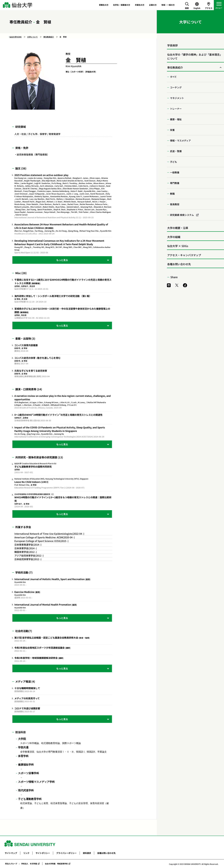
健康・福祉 (176, 119)
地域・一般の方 (168, 5)
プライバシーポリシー (66, 853)
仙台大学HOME (16, 37)
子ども (173, 162)
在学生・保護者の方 (122, 5)
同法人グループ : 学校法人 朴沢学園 (21, 864)
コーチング (176, 87)
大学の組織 (174, 237)
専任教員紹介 (49, 37)
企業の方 (153, 5)
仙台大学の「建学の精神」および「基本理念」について (195, 56)
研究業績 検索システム (182, 215)
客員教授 (175, 204)
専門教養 (175, 183)
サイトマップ (11, 853)
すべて (173, 77)
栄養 (172, 130)
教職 (172, 194)
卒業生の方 (140, 5)
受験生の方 (104, 5)
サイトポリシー (43, 853)
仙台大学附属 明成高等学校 (56, 864)
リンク (26, 853)
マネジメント (177, 98)
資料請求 (87, 853)
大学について (32, 37)
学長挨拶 (172, 45)
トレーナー (176, 109)
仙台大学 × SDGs (178, 246)
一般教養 (175, 172)
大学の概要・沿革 (178, 228)
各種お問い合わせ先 (179, 264)
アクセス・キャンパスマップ (184, 255)
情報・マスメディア (180, 140)
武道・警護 (176, 151)
